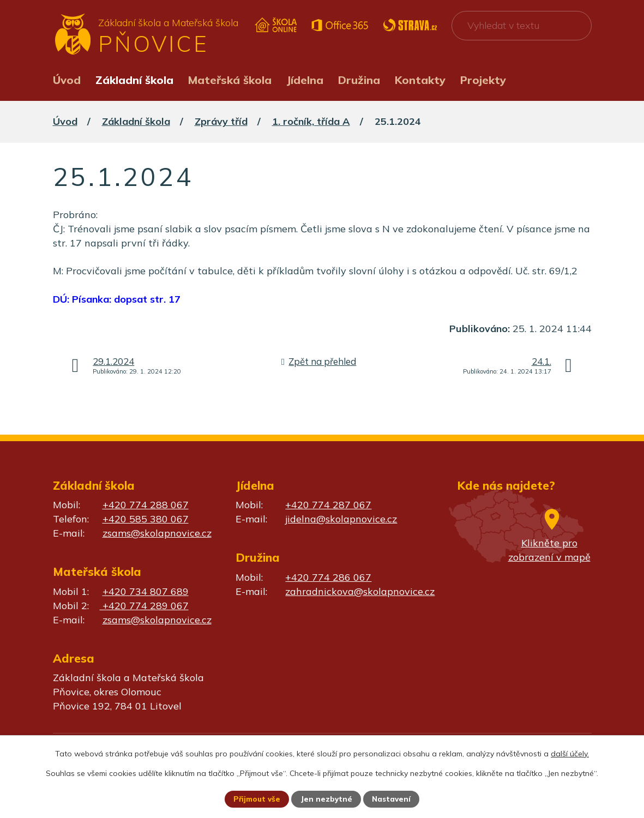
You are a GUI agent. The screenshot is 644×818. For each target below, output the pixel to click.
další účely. (570, 753)
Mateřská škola (230, 80)
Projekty (483, 80)
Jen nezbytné (327, 799)
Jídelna (305, 80)
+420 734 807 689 (146, 591)
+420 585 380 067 (146, 519)
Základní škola (134, 80)
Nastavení (393, 799)
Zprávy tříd (221, 121)
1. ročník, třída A (311, 121)
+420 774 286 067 (328, 577)
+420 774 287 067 (328, 505)
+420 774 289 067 (144, 606)
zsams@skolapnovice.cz (157, 533)
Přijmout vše (256, 799)
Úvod (67, 80)
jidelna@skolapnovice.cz (341, 519)
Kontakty (420, 80)
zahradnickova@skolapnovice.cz (360, 591)
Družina (359, 80)
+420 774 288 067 (146, 505)
